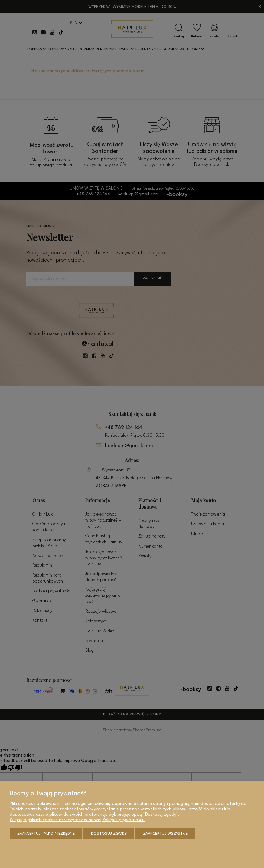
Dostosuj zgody (109, 834)
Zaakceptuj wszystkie (165, 834)
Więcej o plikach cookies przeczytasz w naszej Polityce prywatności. (77, 820)
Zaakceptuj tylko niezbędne (46, 834)
